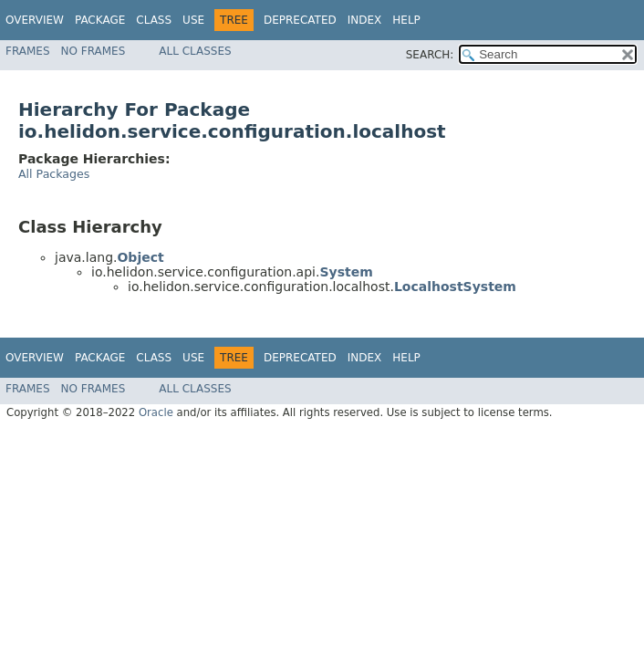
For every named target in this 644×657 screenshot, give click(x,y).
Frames (28, 51)
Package (100, 20)
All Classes (195, 51)
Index (365, 20)
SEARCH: (430, 55)
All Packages (54, 174)
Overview (35, 20)
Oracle (156, 412)
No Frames (93, 51)
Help (406, 20)
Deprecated (300, 20)
